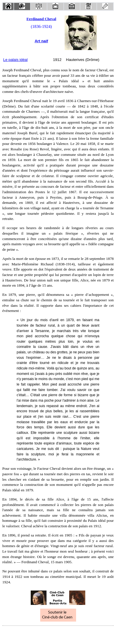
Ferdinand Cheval (41, 19)
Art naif (41, 41)
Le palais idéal (15, 60)
